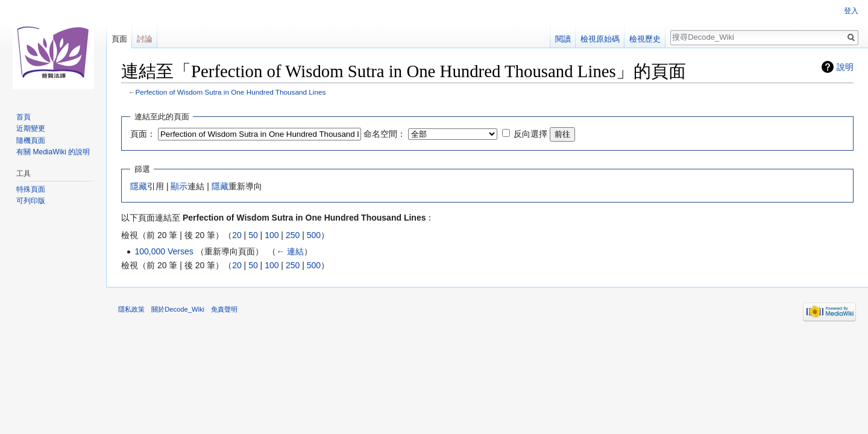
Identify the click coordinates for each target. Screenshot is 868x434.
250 (293, 235)
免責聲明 (224, 309)
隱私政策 (131, 309)
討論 (145, 39)
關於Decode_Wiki (178, 309)
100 (272, 235)
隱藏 (139, 186)
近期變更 (31, 128)
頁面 (119, 39)
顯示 (179, 186)
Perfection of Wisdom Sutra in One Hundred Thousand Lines (231, 92)
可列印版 (31, 201)
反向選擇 (530, 134)
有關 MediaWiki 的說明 (53, 152)
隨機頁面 (31, 140)
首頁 (24, 117)
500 (314, 235)
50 (253, 235)
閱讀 (563, 39)
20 (237, 235)
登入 (851, 11)
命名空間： (385, 134)
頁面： (143, 134)
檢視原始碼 (600, 39)
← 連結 (290, 251)
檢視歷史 (645, 39)
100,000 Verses (164, 251)
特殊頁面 (31, 189)
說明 (845, 67)
